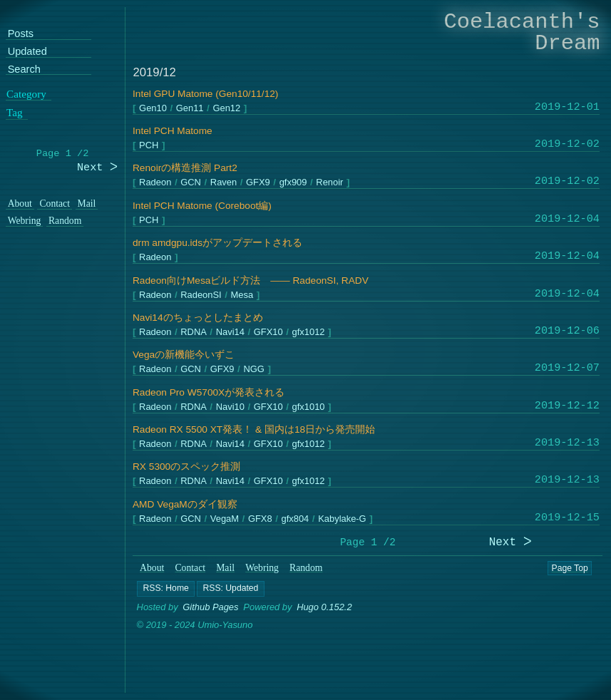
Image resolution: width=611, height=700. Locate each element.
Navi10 (230, 407)
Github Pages (210, 607)
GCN (191, 183)
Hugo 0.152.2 (324, 607)
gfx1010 (309, 407)
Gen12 (227, 108)
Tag (15, 113)
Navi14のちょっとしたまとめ (198, 318)
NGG (254, 370)
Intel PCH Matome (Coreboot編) (202, 206)
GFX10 (268, 333)
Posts (21, 34)
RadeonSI (201, 295)
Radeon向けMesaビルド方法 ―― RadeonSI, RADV (251, 280)
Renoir (330, 183)
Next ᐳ (510, 543)
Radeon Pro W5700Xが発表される (209, 392)
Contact (191, 568)
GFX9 (259, 183)
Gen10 (154, 108)
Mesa (242, 295)
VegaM (225, 519)
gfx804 (296, 519)
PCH (149, 146)
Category (26, 93)
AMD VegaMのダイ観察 (185, 504)
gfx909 (293, 183)
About (152, 568)
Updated (27, 52)
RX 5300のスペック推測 (186, 467)
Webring (262, 568)
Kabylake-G (343, 519)
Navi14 (230, 333)
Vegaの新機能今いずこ (184, 355)
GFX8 (260, 519)
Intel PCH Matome (173, 131)
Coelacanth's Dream (522, 32)
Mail (225, 568)
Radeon (156, 183)
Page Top (570, 568)
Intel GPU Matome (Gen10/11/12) (205, 94)
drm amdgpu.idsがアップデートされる (217, 243)
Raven (224, 183)
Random (306, 568)
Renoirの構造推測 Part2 (185, 168)
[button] (166, 589)
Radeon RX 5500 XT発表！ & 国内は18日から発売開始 (254, 429)
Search (24, 70)
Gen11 (190, 108)
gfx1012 (309, 333)
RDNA (194, 333)
